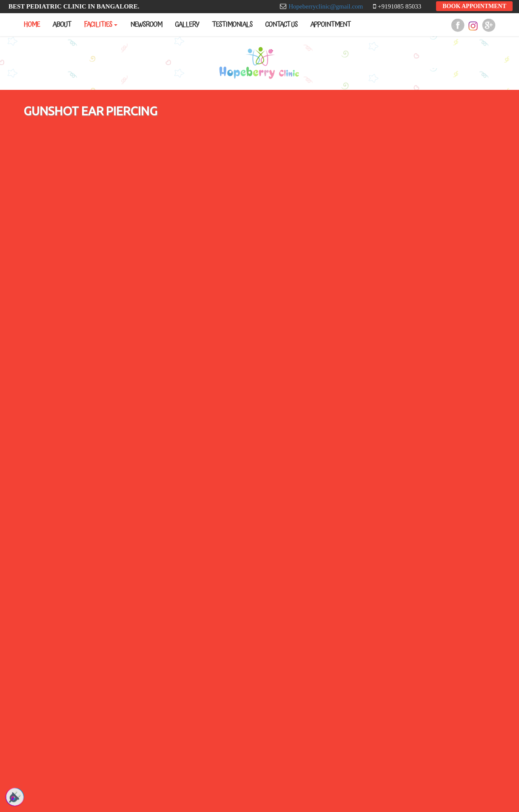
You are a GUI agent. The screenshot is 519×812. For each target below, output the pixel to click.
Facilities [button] (101, 25)
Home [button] (31, 25)
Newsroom (146, 25)
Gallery (187, 25)
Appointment (330, 25)
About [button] (62, 25)
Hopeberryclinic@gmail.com (327, 6)
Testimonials (232, 25)
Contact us (281, 25)
